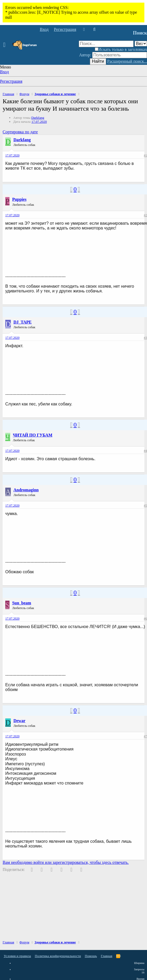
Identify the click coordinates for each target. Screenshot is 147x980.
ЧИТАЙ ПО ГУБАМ (33, 435)
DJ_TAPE (23, 322)
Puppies (19, 199)
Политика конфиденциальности (58, 956)
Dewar (19, 721)
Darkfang (38, 118)
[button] (6, 45)
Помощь (91, 956)
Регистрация (11, 81)
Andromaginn (26, 490)
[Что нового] (84, 30)
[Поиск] (94, 30)
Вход (4, 72)
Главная (107, 956)
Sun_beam (22, 603)
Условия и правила (17, 956)
